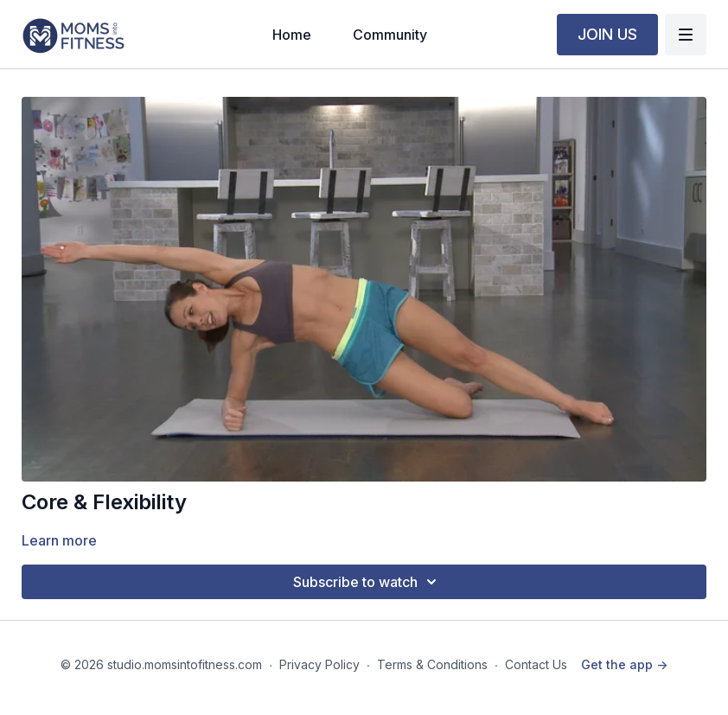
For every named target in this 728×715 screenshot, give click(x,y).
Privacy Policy (319, 664)
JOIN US (607, 34)
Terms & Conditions (432, 664)
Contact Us (536, 664)
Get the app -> (624, 664)
